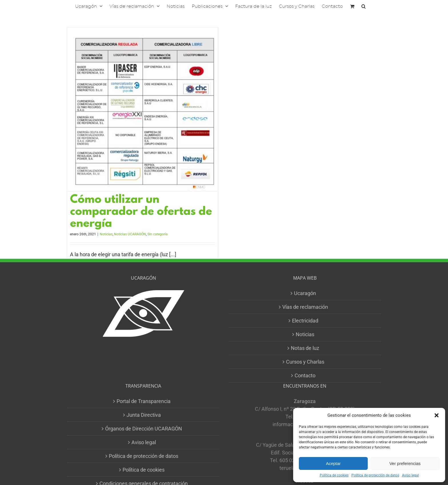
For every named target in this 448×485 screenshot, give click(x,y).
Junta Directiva (144, 415)
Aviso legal (410, 475)
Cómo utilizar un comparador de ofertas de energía (141, 212)
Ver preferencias (405, 463)
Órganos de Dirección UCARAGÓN (144, 429)
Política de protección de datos (375, 475)
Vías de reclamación (305, 307)
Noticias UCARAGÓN (130, 234)
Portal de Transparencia (144, 401)
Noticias (106, 234)
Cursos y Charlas (305, 362)
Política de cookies (334, 475)
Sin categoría (158, 234)
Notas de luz (305, 348)
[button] (437, 415)
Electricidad (305, 321)
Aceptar (333, 463)
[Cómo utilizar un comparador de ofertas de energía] (143, 109)
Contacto (305, 375)
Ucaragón (305, 293)
